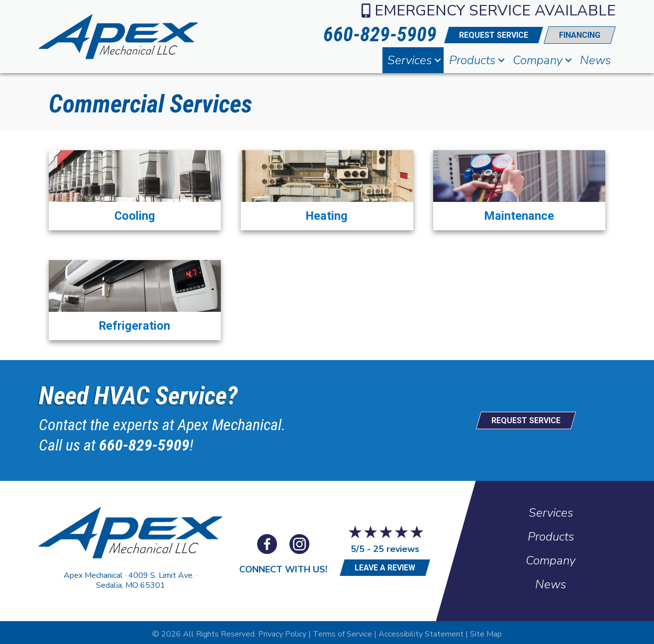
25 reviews (396, 546)
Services (410, 60)
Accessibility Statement (421, 631)
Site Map (486, 631)
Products (472, 60)
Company (538, 60)
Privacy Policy (282, 631)
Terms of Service (342, 631)
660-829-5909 (144, 443)
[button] (438, 60)
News (595, 60)
